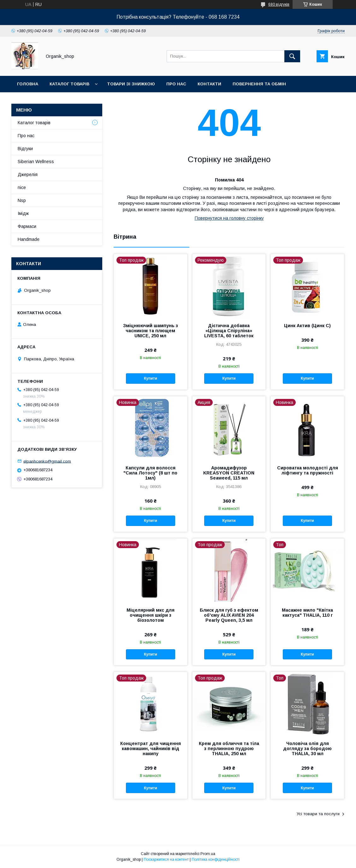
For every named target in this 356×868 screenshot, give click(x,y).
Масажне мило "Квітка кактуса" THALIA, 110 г (307, 613)
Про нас (176, 84)
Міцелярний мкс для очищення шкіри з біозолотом (151, 615)
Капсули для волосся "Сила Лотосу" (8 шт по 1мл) (150, 473)
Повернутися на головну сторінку (229, 218)
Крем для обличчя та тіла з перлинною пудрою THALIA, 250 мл (229, 749)
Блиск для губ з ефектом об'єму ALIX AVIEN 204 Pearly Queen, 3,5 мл (229, 615)
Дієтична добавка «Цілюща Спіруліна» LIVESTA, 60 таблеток (229, 331)
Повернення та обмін (259, 84)
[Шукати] (292, 56)
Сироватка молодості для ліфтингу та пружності (308, 470)
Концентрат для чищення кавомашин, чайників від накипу (151, 749)
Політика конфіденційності (216, 859)
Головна (28, 84)
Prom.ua (208, 854)
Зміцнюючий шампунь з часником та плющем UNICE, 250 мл (151, 331)
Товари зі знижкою (131, 84)
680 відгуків (279, 4)
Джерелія (28, 174)
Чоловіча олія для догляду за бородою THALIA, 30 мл (307, 749)
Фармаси (27, 226)
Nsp (22, 200)
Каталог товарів (69, 84)
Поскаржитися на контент (166, 859)
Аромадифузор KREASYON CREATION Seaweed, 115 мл (229, 473)
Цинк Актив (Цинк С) (307, 326)
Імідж (23, 213)
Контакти (209, 84)
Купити (151, 378)
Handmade (29, 239)
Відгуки (25, 149)
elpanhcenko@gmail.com (47, 461)
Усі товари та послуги (318, 814)
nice (22, 187)
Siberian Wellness (36, 162)
